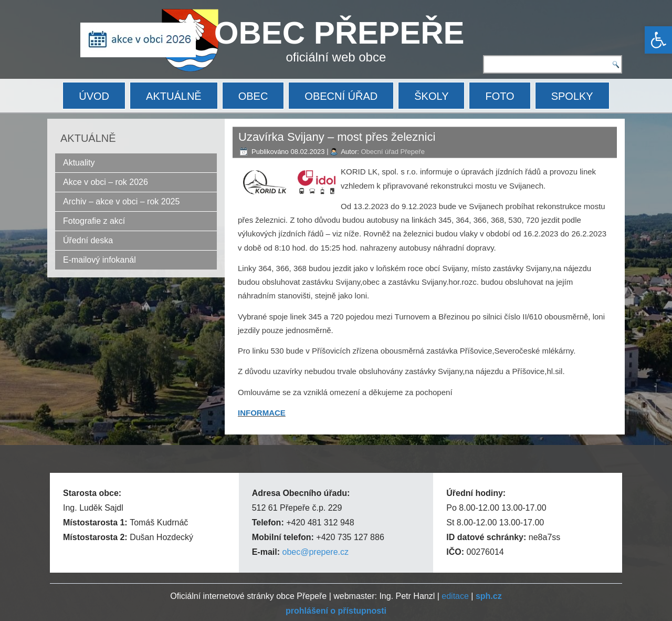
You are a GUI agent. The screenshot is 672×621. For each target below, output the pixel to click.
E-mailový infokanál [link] (99, 260)
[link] (658, 40)
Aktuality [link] (79, 163)
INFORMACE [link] (262, 413)
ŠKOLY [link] (431, 96)
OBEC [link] (253, 96)
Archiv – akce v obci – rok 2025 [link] (121, 201)
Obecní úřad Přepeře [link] (392, 152)
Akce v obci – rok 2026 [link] (106, 182)
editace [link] (455, 596)
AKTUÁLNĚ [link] (174, 96)
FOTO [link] (500, 96)
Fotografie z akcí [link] (94, 221)
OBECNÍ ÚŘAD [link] (341, 96)
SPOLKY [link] (572, 96)
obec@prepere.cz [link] (315, 552)
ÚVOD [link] (94, 96)
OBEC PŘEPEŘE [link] (339, 33)
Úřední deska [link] (88, 240)
